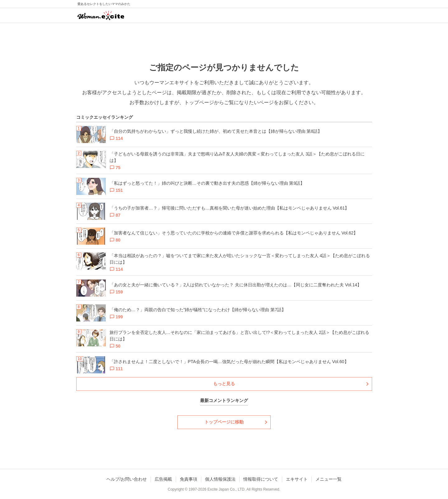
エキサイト (297, 479)
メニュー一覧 (329, 479)
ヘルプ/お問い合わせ (127, 479)
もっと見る (224, 384)
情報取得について (261, 479)
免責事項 (189, 479)
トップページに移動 (224, 422)
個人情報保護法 (220, 479)
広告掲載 (163, 479)
